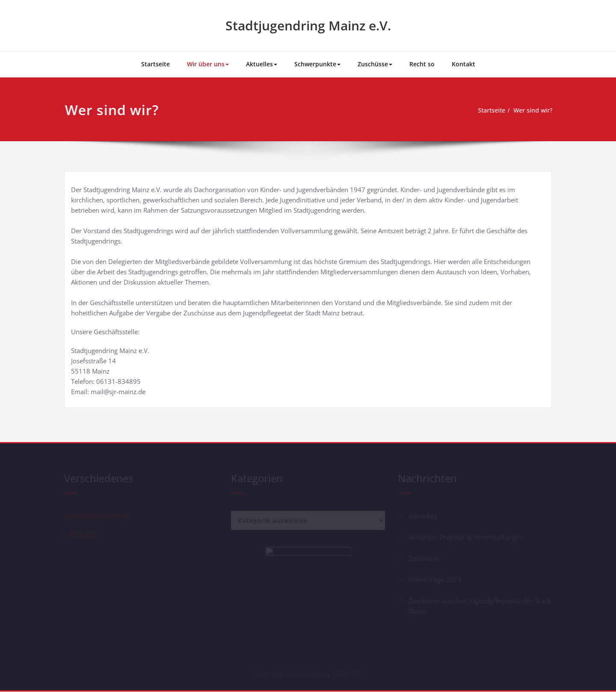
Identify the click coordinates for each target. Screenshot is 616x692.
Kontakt (463, 64)
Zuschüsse (375, 64)
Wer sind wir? (532, 110)
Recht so (422, 64)
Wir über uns (208, 64)
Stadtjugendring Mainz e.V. (308, 25)
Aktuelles (262, 64)
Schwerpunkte (317, 64)
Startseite (155, 64)
